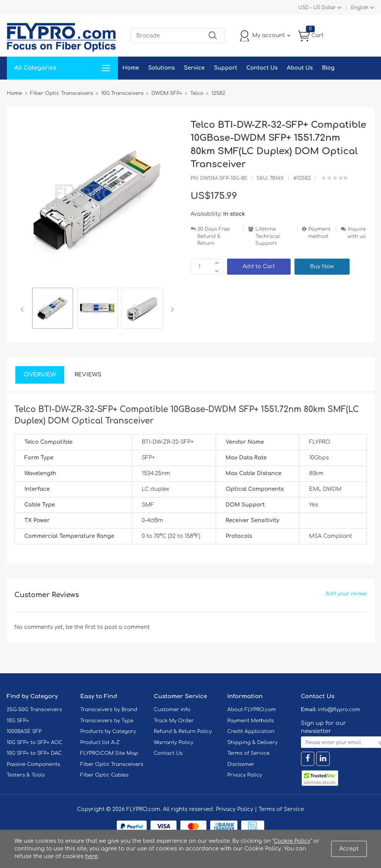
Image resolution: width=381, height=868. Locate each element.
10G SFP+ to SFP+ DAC (34, 753)
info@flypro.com (339, 710)
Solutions (161, 68)
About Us (300, 68)
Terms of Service (249, 753)
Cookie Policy (292, 841)
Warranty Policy (174, 743)
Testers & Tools (26, 775)
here (92, 856)
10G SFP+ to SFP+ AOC (35, 743)
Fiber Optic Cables (105, 775)
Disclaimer (241, 764)
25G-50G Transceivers (34, 710)
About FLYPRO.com (252, 710)
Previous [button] (24, 309)
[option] (53, 309)
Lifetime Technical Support (268, 236)
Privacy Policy (245, 775)
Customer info (172, 710)
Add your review (346, 594)
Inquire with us (357, 233)
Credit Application (251, 731)
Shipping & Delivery (253, 743)
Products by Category (108, 731)
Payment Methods (251, 721)
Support (225, 68)
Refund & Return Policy (183, 731)
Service (194, 68)
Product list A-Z (100, 743)
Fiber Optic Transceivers (112, 764)
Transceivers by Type (107, 721)
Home (131, 68)
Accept (349, 849)
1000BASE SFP (24, 731)
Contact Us (262, 68)
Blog (328, 68)
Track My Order (174, 721)
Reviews (88, 375)
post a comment (127, 627)
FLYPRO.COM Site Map (109, 753)
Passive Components (34, 764)
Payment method (319, 233)
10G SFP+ (18, 721)
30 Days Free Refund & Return (214, 236)
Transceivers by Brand (109, 710)
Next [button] (171, 309)
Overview (40, 375)
